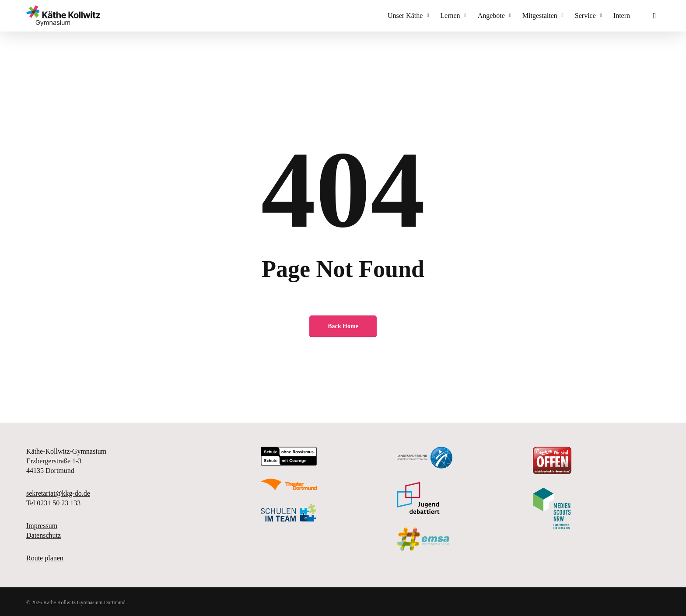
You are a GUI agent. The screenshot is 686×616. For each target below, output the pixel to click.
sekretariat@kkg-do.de (58, 493)
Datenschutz (44, 535)
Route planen (45, 558)
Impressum (42, 526)
